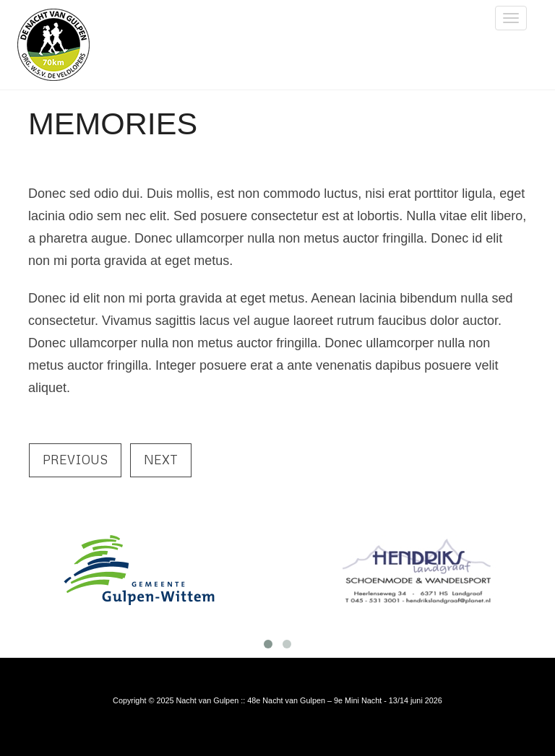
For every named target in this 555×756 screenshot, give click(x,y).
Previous (75, 460)
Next (161, 460)
